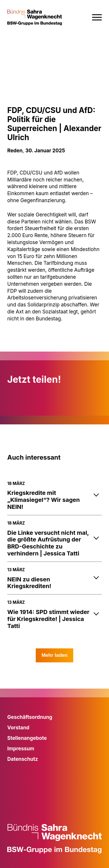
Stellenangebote (27, 738)
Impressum (21, 749)
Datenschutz (23, 759)
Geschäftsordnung (30, 717)
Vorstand (18, 728)
